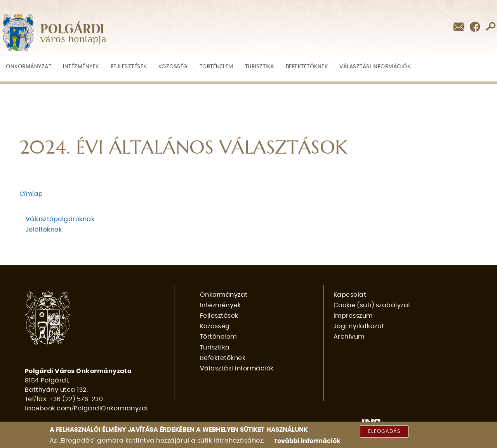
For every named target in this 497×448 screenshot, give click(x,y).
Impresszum (353, 316)
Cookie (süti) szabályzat (372, 305)
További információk (307, 443)
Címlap (31, 194)
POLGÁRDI (72, 29)
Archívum (349, 337)
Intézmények (81, 67)
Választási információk (375, 67)
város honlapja (74, 40)
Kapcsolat (350, 295)
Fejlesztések (129, 67)
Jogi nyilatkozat (359, 326)
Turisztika (260, 67)
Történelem (216, 67)
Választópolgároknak (60, 219)
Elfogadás (384, 433)
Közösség (173, 67)
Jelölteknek (44, 230)
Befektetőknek (307, 67)
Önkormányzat (29, 67)
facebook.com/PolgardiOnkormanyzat (87, 408)
